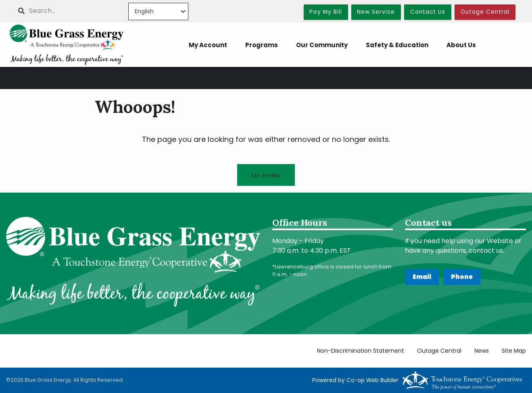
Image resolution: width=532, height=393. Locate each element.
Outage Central (439, 351)
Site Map (514, 351)
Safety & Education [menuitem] (397, 45)
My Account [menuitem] (208, 45)
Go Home (266, 175)
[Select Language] (158, 11)
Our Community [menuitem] (322, 45)
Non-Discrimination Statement (361, 351)
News (482, 351)
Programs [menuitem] (262, 45)
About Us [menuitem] (461, 45)
